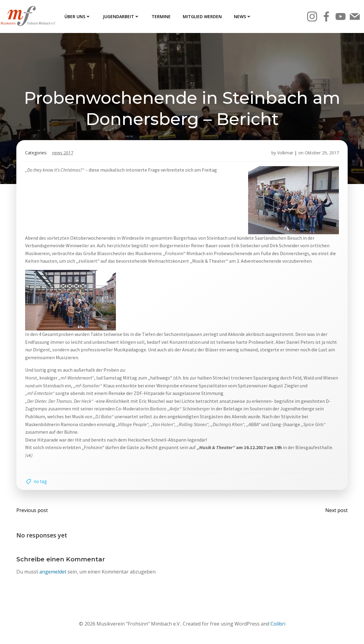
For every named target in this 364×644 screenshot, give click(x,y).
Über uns (78, 16)
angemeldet (53, 574)
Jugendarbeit (121, 16)
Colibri (278, 626)
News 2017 (63, 154)
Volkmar (285, 154)
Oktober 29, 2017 (321, 154)
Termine (161, 16)
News (243, 16)
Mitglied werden (202, 16)
